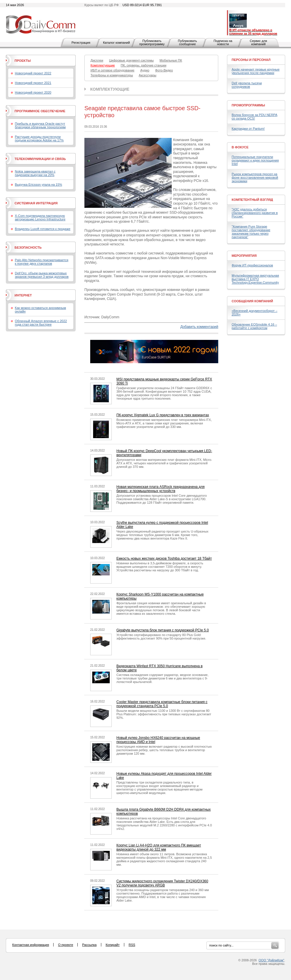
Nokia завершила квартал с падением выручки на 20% (35, 173)
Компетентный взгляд (252, 200)
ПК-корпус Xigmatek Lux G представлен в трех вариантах (163, 415)
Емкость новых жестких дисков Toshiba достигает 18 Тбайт (164, 559)
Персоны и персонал (251, 60)
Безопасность (28, 247)
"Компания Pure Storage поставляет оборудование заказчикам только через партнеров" (251, 232)
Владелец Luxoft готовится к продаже (43, 229)
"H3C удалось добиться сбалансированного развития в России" (255, 213)
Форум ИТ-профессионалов (252, 265)
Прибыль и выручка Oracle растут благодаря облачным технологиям (40, 125)
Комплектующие (110, 89)
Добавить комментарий (199, 327)
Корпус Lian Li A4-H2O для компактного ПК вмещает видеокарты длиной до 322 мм (159, 847)
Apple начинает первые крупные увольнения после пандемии (256, 71)
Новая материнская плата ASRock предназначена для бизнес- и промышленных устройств (160, 489)
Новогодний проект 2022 (33, 73)
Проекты (23, 61)
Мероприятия (244, 256)
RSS (132, 945)
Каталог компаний (116, 43)
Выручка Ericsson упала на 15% (38, 185)
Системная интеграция (36, 203)
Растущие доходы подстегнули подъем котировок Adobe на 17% (39, 138)
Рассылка (89, 945)
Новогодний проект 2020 (33, 92)
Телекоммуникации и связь (40, 159)
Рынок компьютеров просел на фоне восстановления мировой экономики (255, 178)
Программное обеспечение (40, 111)
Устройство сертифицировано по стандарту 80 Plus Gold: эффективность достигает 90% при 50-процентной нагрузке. (161, 637)
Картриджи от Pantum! (248, 129)
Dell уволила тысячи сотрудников (247, 85)
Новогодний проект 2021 (33, 83)
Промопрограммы (248, 105)
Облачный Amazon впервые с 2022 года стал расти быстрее (41, 323)
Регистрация (81, 43)
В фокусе (240, 147)
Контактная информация (31, 945)
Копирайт (113, 945)
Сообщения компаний (252, 301)
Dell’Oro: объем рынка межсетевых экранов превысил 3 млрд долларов (42, 275)
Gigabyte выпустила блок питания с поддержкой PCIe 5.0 (163, 630)
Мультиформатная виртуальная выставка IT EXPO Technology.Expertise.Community (255, 279)
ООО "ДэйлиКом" (272, 960)
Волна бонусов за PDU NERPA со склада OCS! (254, 117)
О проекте (65, 945)
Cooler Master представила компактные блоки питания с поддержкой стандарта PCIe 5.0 (162, 704)
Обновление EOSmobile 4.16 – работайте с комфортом (254, 326)
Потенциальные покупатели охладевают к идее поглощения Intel (255, 160)
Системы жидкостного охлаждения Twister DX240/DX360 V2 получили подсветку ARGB (162, 883)
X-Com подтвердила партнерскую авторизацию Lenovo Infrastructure (40, 217)
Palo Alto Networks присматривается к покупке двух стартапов (42, 262)
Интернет (23, 295)
